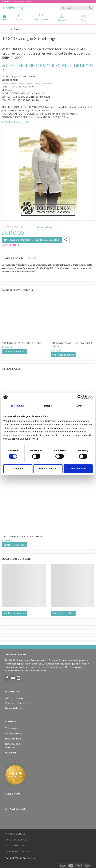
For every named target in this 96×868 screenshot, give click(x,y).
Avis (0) (32, 258)
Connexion (62, 17)
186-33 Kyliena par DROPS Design (22, 343)
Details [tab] (48, 406)
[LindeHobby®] (13, 7)
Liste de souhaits (41, 17)
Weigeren (18, 469)
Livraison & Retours (15, 708)
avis (23, 227)
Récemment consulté (16, 559)
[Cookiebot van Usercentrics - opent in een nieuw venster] (80, 397)
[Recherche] (91, 8)
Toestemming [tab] (17, 406)
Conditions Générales (18, 851)
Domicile (20, 17)
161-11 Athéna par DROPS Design (22, 536)
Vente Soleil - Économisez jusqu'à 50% (17, 2)
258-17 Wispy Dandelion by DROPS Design (72, 345)
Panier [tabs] (83, 17)
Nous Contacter (14, 845)
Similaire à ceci (12, 369)
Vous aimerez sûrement (18, 290)
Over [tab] (79, 406)
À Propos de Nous (14, 698)
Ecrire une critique (44, 227)
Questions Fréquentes (16, 703)
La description (13, 258)
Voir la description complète (16, 122)
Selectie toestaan (48, 469)
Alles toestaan (78, 469)
